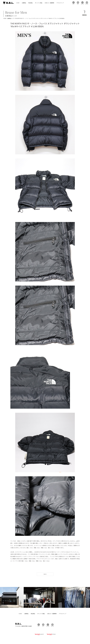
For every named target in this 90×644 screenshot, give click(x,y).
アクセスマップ (60, 3)
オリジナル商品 (39, 3)
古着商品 (24, 3)
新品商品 (30, 3)
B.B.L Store (74, 3)
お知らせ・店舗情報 (49, 3)
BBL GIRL (87, 3)
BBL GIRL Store (82, 3)
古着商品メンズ (11, 18)
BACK (45, 574)
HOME (18, 3)
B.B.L (8, 3)
